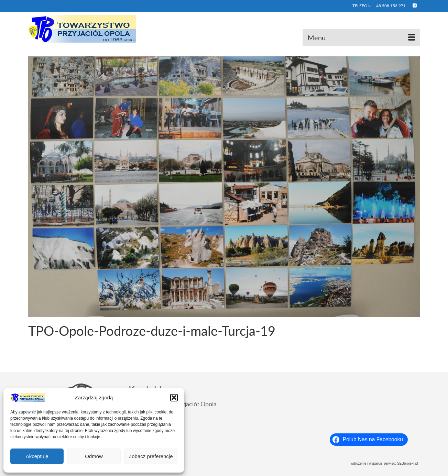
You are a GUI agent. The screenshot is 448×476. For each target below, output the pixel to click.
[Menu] (361, 37)
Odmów (94, 456)
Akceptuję (37, 456)
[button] (174, 398)
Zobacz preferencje (151, 456)
